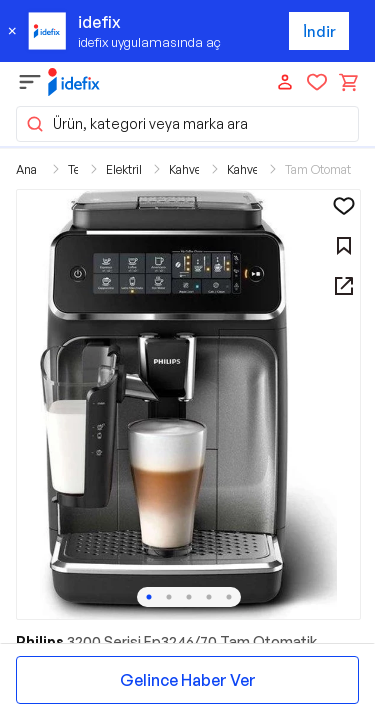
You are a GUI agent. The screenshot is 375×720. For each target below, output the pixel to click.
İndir (319, 31)
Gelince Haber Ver (188, 680)
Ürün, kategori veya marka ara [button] (136, 124)
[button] (188, 404)
